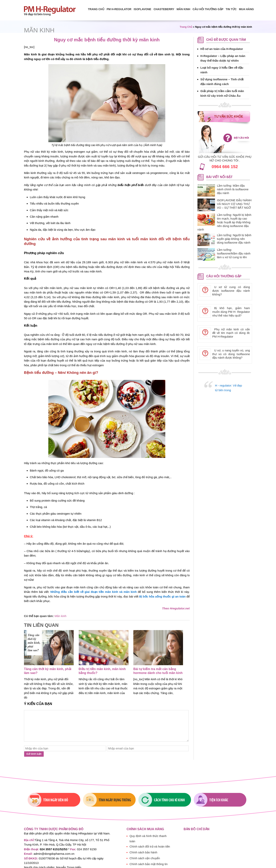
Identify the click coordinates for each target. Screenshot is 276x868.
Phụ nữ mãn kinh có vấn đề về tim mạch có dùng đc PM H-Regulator (231, 333)
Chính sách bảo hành (143, 852)
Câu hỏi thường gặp (208, 9)
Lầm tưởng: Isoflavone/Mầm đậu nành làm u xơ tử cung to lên (234, 253)
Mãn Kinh (183, 9)
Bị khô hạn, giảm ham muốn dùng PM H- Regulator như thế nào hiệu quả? (231, 312)
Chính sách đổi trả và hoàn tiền (150, 846)
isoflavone (142, 9)
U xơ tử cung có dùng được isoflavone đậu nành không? (231, 291)
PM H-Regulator (119, 9)
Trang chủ (96, 9)
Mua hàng (246, 9)
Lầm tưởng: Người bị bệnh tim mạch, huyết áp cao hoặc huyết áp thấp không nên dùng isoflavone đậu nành (224, 222)
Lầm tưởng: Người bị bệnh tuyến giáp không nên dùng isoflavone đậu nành (234, 239)
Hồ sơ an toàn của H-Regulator (222, 49)
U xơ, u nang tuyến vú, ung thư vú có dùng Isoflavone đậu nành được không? (231, 354)
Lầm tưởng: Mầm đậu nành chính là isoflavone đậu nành (233, 189)
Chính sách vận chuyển (145, 858)
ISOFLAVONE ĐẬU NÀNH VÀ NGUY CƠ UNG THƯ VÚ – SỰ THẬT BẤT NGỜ (234, 204)
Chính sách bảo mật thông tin (149, 864)
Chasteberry (164, 9)
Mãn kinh (39, 30)
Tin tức (231, 9)
